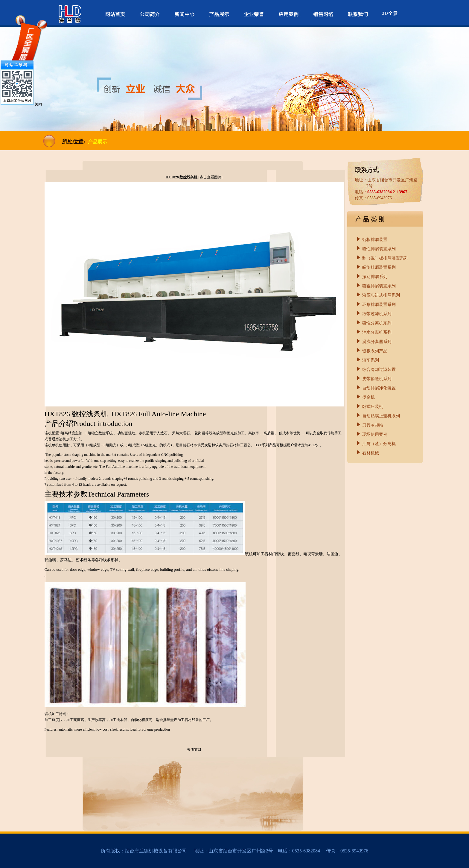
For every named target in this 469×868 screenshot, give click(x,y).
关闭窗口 (194, 749)
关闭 (38, 104)
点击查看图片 (211, 177)
